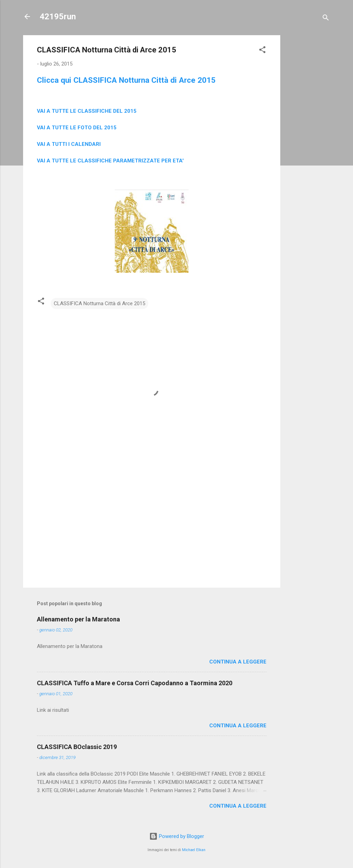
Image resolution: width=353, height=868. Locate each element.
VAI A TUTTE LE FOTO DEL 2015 (77, 128)
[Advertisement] (308, 139)
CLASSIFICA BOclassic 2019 (77, 747)
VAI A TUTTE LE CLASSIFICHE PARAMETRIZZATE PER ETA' (110, 161)
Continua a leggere (238, 662)
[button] (262, 51)
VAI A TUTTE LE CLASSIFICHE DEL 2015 (87, 111)
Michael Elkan (194, 850)
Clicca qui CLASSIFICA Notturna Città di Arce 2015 (126, 80)
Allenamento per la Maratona (78, 619)
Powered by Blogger (177, 836)
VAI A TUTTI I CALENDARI (69, 144)
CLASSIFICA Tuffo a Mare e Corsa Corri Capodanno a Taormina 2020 (135, 683)
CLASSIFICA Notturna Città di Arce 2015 (99, 303)
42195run (58, 17)
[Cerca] (326, 19)
